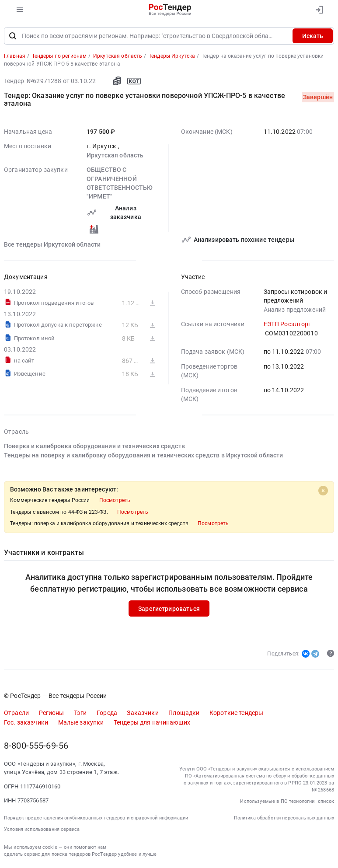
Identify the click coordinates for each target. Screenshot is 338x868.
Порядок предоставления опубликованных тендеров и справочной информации (96, 818)
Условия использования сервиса (42, 829)
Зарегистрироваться (169, 609)
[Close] (323, 491)
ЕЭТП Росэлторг (287, 324)
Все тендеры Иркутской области (52, 244)
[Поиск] (13, 36)
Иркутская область (115, 155)
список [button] (326, 801)
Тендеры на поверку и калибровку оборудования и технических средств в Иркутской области (143, 455)
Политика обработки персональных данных (284, 818)
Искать (313, 36)
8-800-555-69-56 (36, 746)
